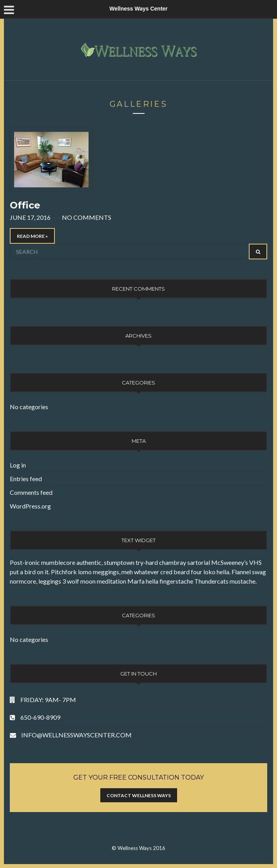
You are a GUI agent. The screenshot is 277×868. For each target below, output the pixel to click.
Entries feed (26, 479)
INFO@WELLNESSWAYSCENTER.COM (76, 735)
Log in (18, 465)
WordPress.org (30, 506)
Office (25, 205)
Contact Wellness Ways (139, 795)
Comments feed (31, 492)
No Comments (87, 217)
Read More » (32, 236)
